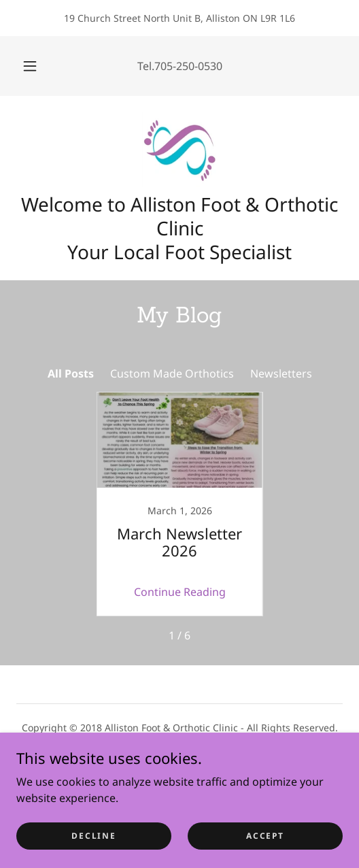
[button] (31, 66)
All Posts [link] (71, 373)
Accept (265, 836)
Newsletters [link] (281, 373)
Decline (93, 836)
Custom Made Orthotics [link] (172, 373)
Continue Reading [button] (180, 592)
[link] (179, 150)
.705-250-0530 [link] (187, 66)
